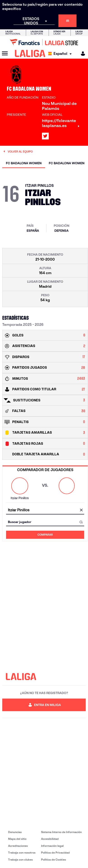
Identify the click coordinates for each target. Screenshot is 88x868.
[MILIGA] (81, 54)
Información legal (52, 846)
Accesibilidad (50, 839)
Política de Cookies (53, 860)
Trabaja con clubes (20, 860)
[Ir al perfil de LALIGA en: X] (45, 136)
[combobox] (45, 510)
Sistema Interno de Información (61, 832)
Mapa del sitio (17, 839)
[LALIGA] (30, 53)
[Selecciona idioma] (61, 54)
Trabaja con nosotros (22, 853)
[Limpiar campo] (81, 510)
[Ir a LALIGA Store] (44, 42)
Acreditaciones (18, 846)
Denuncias (15, 832)
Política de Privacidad (55, 853)
